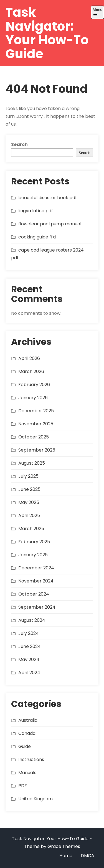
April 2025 (29, 515)
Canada (27, 733)
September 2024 (37, 607)
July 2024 (29, 633)
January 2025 (33, 555)
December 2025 (36, 411)
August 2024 (32, 620)
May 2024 (29, 659)
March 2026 (31, 371)
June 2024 (30, 646)
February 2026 (34, 385)
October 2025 (34, 437)
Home (66, 856)
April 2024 (29, 673)
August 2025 (32, 463)
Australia (28, 720)
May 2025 (29, 502)
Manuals (27, 773)
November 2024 (36, 581)
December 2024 (36, 568)
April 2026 (29, 358)
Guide (25, 746)
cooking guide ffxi (37, 237)
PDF (23, 786)
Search (19, 144)
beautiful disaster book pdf (48, 198)
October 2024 (34, 594)
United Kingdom (35, 799)
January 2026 (33, 398)
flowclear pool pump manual (50, 224)
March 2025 (31, 529)
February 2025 (34, 542)
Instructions (31, 760)
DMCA (87, 856)
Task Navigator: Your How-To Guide (47, 33)
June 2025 (29, 489)
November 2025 (36, 424)
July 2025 (28, 476)
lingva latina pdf (36, 211)
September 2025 (37, 450)
